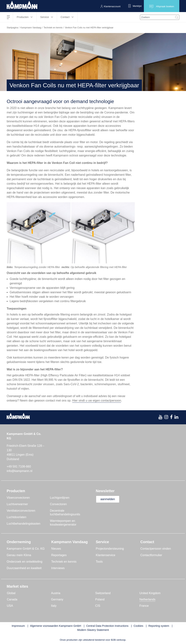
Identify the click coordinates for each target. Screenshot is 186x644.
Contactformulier (151, 555)
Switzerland (103, 593)
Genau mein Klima (19, 555)
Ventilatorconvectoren (21, 511)
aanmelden (108, 499)
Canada (12, 599)
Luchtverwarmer (17, 504)
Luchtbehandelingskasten (23, 524)
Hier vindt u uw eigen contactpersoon (97, 401)
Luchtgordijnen (60, 498)
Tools (99, 562)
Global (11, 593)
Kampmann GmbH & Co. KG (26, 549)
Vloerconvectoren (18, 498)
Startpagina (12, 28)
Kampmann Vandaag (31, 28)
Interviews (58, 568)
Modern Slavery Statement (93, 630)
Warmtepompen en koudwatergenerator (63, 523)
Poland (100, 599)
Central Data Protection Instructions (107, 626)
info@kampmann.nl (19, 471)
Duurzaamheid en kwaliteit (24, 568)
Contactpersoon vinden (156, 549)
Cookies (138, 626)
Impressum (18, 626)
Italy (54, 606)
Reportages (59, 555)
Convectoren (58, 504)
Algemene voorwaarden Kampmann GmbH (56, 626)
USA (10, 606)
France (144, 606)
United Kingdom (150, 593)
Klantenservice (106, 555)
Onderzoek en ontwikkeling (25, 562)
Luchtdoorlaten (17, 517)
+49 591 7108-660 (19, 467)
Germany (57, 599)
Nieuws (56, 549)
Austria (56, 593)
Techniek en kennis (53, 28)
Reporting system (159, 626)
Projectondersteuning (110, 549)
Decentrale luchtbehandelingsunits (65, 512)
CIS (98, 606)
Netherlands (147, 599)
